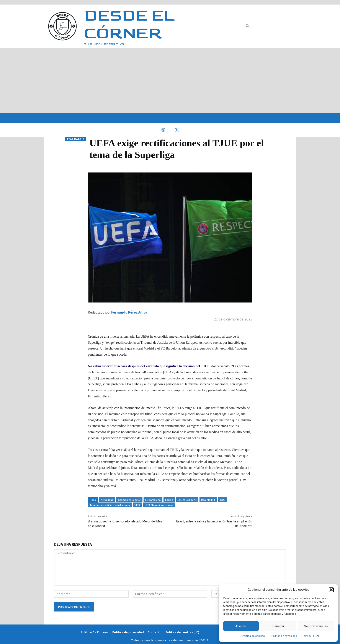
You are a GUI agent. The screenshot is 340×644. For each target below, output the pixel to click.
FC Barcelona (153, 500)
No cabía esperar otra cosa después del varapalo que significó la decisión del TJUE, (149, 366)
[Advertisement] (170, 80)
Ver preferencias (316, 626)
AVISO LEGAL (312, 636)
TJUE (222, 500)
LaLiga (169, 500)
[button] (331, 590)
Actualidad (107, 500)
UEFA (137, 505)
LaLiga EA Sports (187, 500)
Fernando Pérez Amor (129, 312)
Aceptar (241, 626)
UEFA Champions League (159, 505)
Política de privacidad (284, 636)
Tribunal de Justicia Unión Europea (110, 505)
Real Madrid (76, 139)
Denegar (278, 626)
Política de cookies (253, 636)
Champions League (129, 500)
